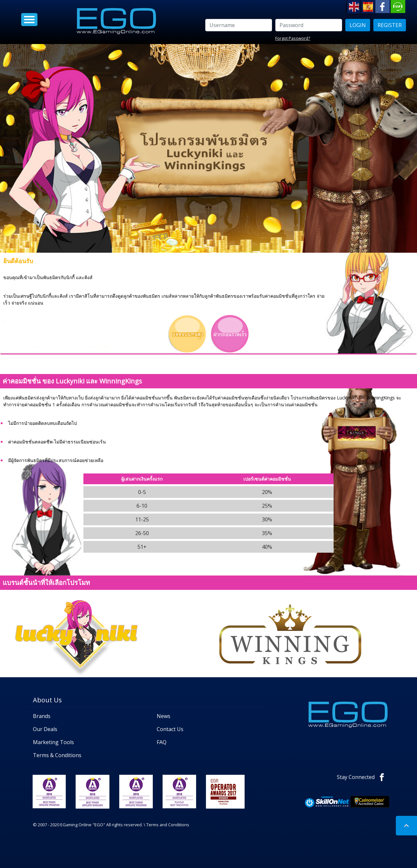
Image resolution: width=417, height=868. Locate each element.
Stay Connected (363, 777)
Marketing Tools (53, 742)
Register (390, 25)
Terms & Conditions (57, 755)
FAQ (162, 742)
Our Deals (45, 729)
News (164, 716)
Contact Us (170, 729)
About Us (47, 700)
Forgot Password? (293, 38)
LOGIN (358, 25)
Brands (42, 716)
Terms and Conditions (168, 825)
